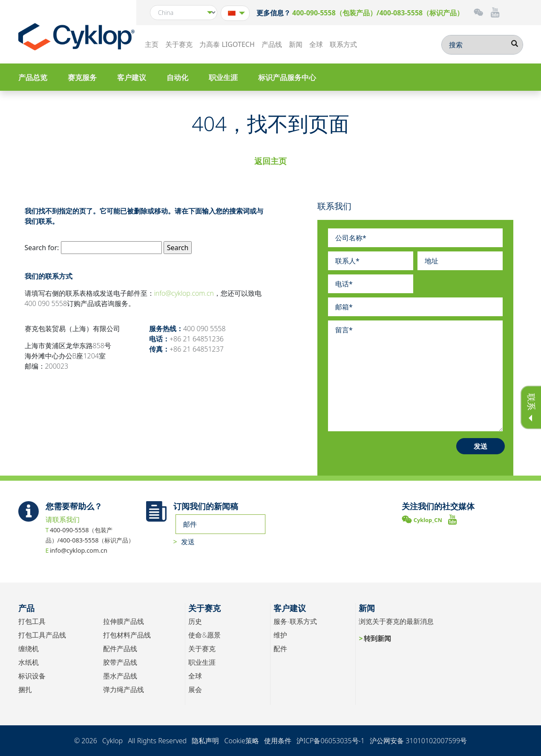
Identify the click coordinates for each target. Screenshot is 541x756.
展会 (195, 690)
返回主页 (270, 161)
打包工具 (32, 621)
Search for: (42, 248)
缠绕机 (29, 649)
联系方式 (343, 44)
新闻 (296, 44)
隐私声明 (205, 741)
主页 (152, 44)
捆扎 (25, 690)
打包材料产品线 (127, 635)
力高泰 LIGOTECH (227, 44)
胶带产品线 (120, 662)
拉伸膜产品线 (124, 621)
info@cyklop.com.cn (184, 293)
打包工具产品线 (42, 635)
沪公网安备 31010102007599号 (418, 741)
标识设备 (32, 676)
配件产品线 (120, 649)
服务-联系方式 (295, 621)
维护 (280, 635)
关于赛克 (179, 44)
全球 (316, 44)
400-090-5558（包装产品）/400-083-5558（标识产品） (378, 13)
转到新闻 (377, 638)
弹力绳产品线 (124, 690)
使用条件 (278, 741)
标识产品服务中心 (287, 77)
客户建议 (132, 77)
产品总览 (33, 77)
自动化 (177, 77)
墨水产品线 (120, 676)
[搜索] (482, 45)
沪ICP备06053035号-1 (331, 741)
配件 (280, 649)
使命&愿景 (204, 635)
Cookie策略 (241, 741)
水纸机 (29, 662)
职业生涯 (223, 77)
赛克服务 (82, 77)
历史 (195, 621)
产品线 (272, 44)
